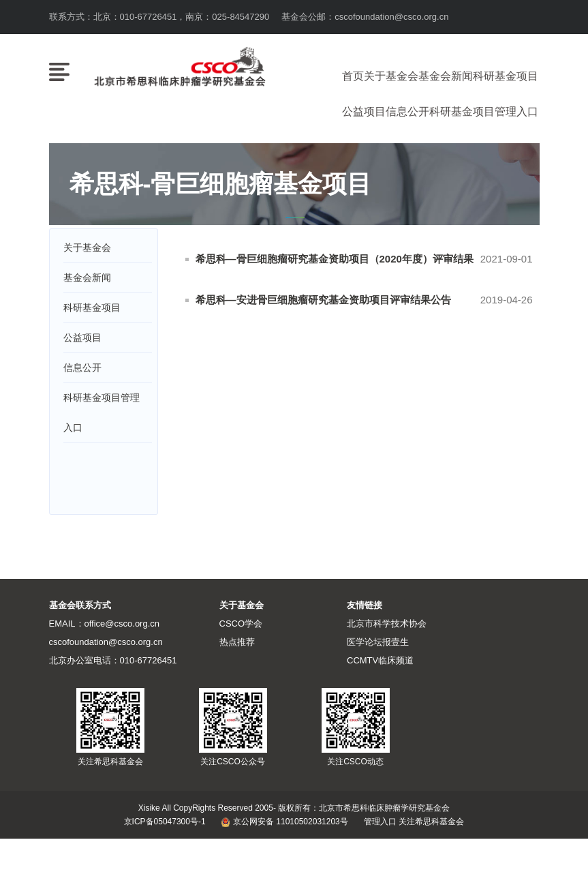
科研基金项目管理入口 (484, 111)
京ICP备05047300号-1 (165, 822)
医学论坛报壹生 (378, 642)
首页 (353, 76)
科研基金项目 (506, 76)
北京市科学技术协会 (387, 624)
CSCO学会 (241, 624)
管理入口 (380, 822)
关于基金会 (391, 76)
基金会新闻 (446, 76)
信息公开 (407, 111)
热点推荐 (237, 642)
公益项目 (364, 111)
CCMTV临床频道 (380, 660)
